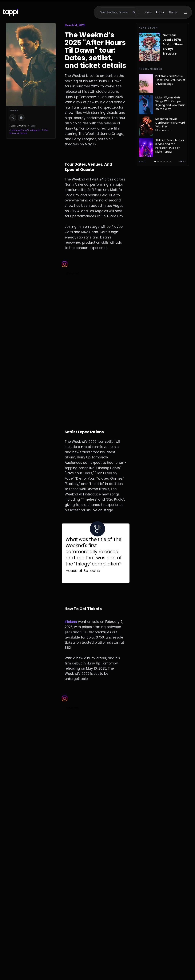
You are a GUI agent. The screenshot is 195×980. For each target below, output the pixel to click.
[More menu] (186, 12)
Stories (173, 12)
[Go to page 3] (161, 162)
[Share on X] (13, 118)
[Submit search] (134, 12)
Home (147, 12)
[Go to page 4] (164, 162)
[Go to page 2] (158, 162)
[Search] (116, 12)
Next (183, 162)
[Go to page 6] (170, 162)
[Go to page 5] (167, 162)
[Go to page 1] (155, 162)
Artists (160, 12)
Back (142, 162)
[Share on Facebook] (21, 118)
